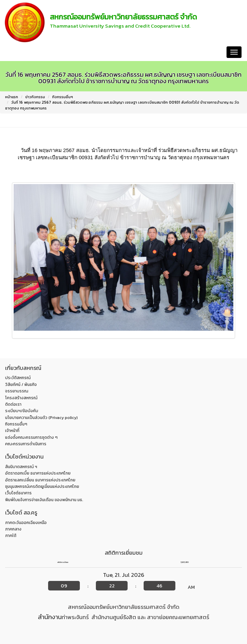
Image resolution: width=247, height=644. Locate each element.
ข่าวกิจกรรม (35, 97)
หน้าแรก (14, 52)
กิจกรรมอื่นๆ (63, 97)
